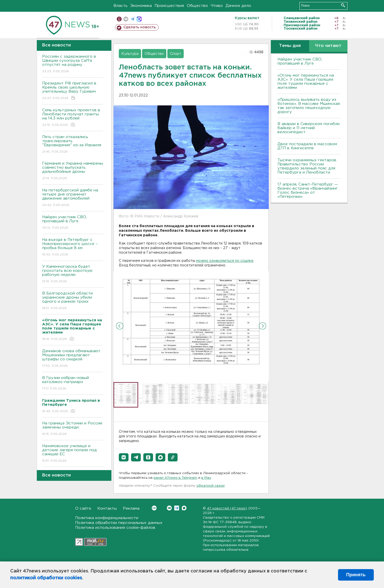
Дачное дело (238, 6)
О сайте (83, 509)
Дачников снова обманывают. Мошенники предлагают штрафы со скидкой (73, 359)
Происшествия (169, 6)
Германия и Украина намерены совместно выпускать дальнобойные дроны (73, 171)
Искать (343, 5)
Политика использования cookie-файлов (115, 528)
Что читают (328, 46)
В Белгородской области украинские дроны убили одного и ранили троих (73, 301)
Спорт (176, 54)
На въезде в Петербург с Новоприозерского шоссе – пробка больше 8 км (73, 247)
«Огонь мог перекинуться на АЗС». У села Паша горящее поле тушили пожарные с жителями (306, 82)
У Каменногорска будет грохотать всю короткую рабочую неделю (73, 274)
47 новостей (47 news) (227, 509)
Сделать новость (140, 27)
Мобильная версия (119, 19)
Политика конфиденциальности (107, 518)
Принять (356, 575)
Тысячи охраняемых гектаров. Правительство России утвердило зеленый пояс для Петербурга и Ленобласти (307, 166)
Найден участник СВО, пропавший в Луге (73, 223)
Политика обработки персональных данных (119, 523)
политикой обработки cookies (46, 578)
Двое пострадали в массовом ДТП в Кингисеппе (307, 146)
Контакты (107, 509)
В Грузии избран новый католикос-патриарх (73, 383)
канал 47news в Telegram (175, 478)
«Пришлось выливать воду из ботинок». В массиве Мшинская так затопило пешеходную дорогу (309, 106)
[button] (124, 457)
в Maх (206, 478)
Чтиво (217, 6)
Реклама (131, 509)
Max (184, 508)
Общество (197, 6)
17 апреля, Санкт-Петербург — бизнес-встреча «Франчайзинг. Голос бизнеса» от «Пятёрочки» (308, 191)
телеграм (132, 19)
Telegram (177, 508)
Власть (120, 6)
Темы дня (290, 46)
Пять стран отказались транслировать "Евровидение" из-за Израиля (73, 145)
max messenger (139, 19)
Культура (130, 54)
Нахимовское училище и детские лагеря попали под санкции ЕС (73, 454)
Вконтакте (154, 508)
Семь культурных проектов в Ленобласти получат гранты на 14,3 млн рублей (73, 118)
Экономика (141, 6)
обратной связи (211, 486)
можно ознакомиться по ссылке (225, 261)
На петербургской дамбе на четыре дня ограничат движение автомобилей (73, 198)
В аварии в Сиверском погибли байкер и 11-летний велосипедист (309, 128)
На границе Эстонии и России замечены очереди (73, 429)
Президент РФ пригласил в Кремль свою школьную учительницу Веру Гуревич (73, 91)
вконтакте (126, 19)
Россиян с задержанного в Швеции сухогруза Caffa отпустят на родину (73, 64)
